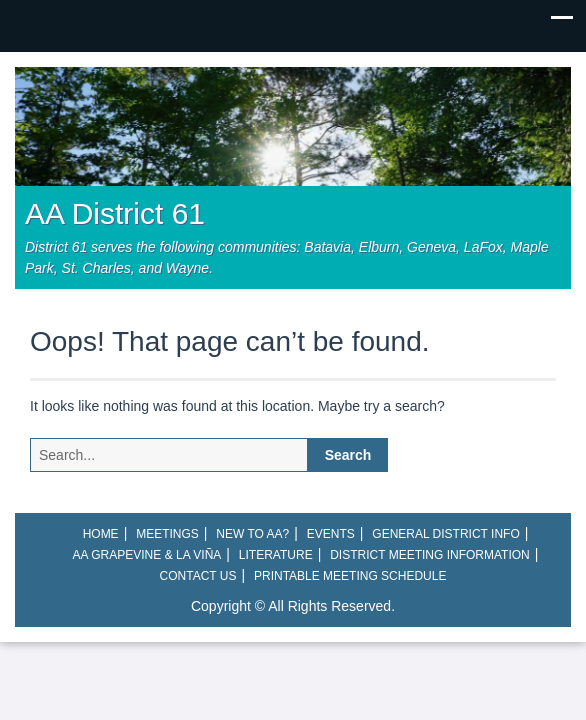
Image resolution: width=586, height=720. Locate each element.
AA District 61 (115, 213)
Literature (276, 555)
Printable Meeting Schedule (350, 576)
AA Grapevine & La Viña (147, 555)
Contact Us (198, 576)
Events (331, 534)
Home (101, 534)
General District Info (445, 534)
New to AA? (252, 534)
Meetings (167, 534)
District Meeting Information (430, 555)
